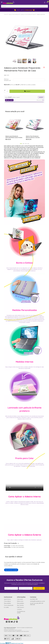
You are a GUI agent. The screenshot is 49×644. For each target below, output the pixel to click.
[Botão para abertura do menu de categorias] (2, 2)
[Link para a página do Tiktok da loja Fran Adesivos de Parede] (14, 622)
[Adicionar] (5, 90)
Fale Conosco (21, 607)
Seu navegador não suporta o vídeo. (25, 480)
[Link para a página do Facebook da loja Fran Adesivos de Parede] (9, 622)
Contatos (19, 609)
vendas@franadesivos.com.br (38, 601)
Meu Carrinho (20, 605)
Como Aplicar (7, 601)
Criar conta (20, 599)
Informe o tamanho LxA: (7, 80)
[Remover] (5, 92)
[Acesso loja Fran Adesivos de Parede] (45, 2)
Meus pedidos (7, 603)
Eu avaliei (6, 607)
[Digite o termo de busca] (23, 6)
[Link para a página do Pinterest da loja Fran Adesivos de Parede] (17, 622)
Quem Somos (7, 599)
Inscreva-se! (39, 588)
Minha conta (20, 601)
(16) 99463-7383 (34, 599)
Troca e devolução (9, 605)
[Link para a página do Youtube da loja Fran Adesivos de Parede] (12, 622)
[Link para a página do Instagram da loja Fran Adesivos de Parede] (7, 622)
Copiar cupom (9, 100)
